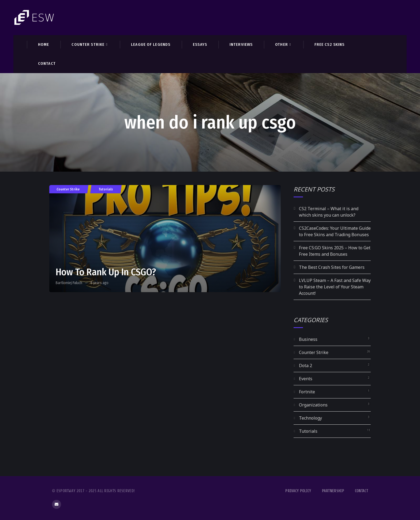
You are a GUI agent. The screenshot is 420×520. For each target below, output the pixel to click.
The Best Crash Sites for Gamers (332, 267)
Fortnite (307, 392)
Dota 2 (305, 365)
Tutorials (106, 189)
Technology (310, 418)
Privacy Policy (298, 491)
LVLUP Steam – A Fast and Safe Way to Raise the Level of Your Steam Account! (335, 287)
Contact (361, 491)
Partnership (333, 491)
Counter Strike (68, 189)
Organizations (313, 405)
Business (308, 339)
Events (306, 379)
